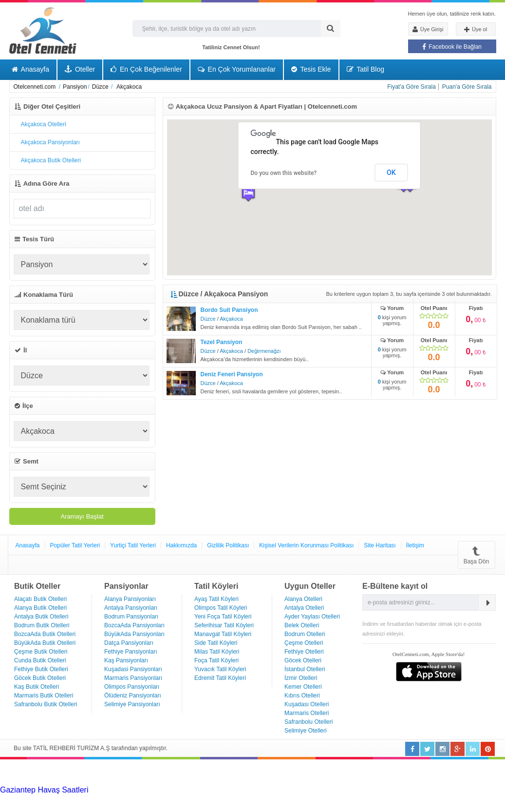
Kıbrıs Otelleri (302, 696)
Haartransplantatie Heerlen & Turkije (273, 790)
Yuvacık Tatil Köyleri (220, 669)
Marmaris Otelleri (307, 713)
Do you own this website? (284, 173)
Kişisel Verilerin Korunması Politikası (306, 545)
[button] (248, 193)
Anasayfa (31, 69)
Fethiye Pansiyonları (131, 652)
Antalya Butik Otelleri (41, 617)
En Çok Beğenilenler (146, 69)
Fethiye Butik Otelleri (41, 669)
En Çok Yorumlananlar (237, 69)
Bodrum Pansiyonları (131, 617)
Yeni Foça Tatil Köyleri (223, 617)
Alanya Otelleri (303, 599)
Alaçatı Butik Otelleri (40, 599)
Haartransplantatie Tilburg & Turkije (149, 790)
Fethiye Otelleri (304, 652)
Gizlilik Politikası (228, 545)
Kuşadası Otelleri (307, 704)
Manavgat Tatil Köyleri (223, 634)
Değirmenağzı (264, 351)
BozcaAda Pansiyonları (134, 625)
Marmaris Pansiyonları (133, 678)
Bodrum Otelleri (305, 634)
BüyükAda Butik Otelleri (45, 643)
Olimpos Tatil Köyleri (221, 608)
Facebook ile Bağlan (452, 47)
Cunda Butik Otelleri (40, 660)
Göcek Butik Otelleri (40, 678)
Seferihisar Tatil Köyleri (224, 625)
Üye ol (476, 30)
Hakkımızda (181, 545)
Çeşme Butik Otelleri (41, 652)
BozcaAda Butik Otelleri (45, 634)
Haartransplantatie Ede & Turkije (371, 807)
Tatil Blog (365, 69)
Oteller (80, 69)
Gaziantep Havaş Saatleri (44, 790)
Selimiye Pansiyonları (132, 704)
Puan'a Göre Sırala (467, 87)
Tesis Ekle (311, 69)
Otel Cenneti (43, 30)
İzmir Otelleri (301, 678)
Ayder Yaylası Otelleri (312, 617)
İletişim (415, 545)
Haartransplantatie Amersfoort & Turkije (216, 799)
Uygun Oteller (310, 586)
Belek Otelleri (302, 625)
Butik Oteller (37, 586)
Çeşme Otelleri (304, 643)
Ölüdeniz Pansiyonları (133, 696)
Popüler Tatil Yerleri (75, 545)
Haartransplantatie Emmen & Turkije (252, 807)
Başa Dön (477, 555)
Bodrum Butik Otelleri (42, 625)
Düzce (208, 319)
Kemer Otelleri (303, 687)
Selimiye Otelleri (306, 731)
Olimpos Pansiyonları (132, 687)
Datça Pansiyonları (129, 643)
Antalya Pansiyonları (131, 608)
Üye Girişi (428, 29)
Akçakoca (231, 319)
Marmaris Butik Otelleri (44, 696)
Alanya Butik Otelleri (40, 608)
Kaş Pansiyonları (126, 660)
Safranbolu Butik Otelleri (46, 704)
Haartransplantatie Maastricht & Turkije (122, 807)
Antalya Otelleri (304, 608)
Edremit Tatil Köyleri (220, 678)
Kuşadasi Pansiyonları (133, 669)
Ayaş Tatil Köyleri (216, 599)
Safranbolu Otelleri (309, 722)
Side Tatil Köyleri (216, 643)
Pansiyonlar (126, 586)
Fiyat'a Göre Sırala (411, 87)
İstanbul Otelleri (305, 669)
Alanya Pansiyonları (130, 599)
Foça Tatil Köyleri (216, 660)
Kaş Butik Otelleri (37, 687)
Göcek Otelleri (303, 660)
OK (391, 173)
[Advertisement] (73, 772)
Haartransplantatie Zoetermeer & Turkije (354, 799)
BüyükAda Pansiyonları (134, 634)
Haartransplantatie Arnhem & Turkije (85, 799)
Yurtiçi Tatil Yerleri (133, 545)
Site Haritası (380, 545)
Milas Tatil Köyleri (217, 652)
